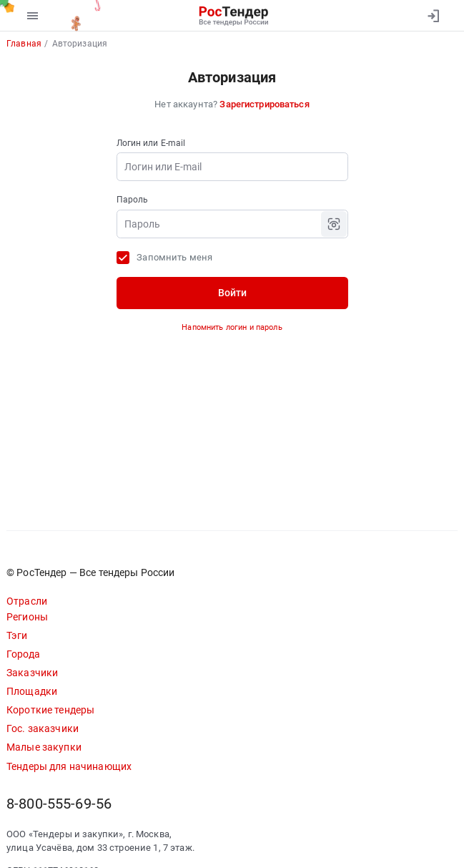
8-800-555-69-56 (59, 804)
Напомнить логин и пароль (232, 327)
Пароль (133, 200)
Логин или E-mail (151, 143)
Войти (232, 293)
